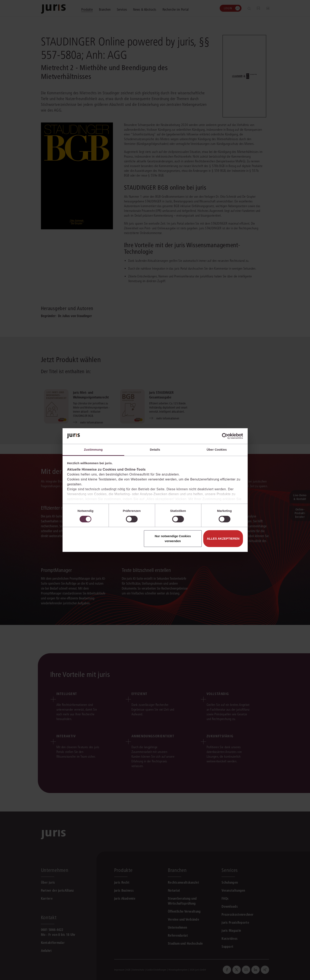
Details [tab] (155, 450)
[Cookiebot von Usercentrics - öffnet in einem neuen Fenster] (225, 436)
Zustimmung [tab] (93, 450)
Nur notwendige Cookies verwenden (173, 538)
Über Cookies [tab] (217, 450)
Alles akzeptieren (223, 538)
